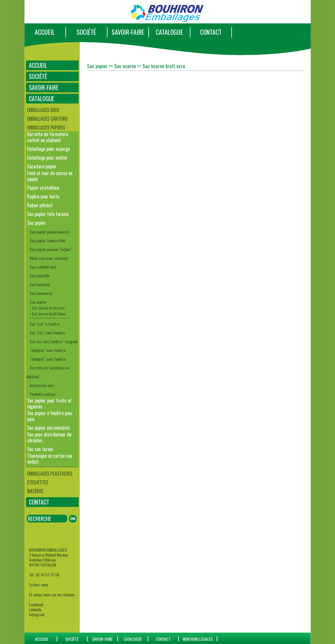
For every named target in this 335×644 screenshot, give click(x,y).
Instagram (37, 614)
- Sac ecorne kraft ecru (47, 308)
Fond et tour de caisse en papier (50, 176)
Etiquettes (38, 482)
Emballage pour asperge (48, 149)
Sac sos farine (40, 449)
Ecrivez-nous (39, 585)
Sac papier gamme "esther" (51, 249)
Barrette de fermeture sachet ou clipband (48, 137)
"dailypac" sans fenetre (48, 359)
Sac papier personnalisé (48, 428)
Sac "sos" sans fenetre (47, 333)
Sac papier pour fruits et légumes (49, 403)
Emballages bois (43, 110)
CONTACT (211, 32)
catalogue (133, 639)
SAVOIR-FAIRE (128, 32)
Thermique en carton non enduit (50, 459)
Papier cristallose (43, 188)
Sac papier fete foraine (48, 214)
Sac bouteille (40, 276)
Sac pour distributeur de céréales (49, 437)
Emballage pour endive (47, 158)
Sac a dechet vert (43, 267)
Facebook (36, 604)
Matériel (35, 491)
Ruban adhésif (40, 205)
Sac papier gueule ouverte (50, 232)
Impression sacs (42, 385)
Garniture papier (42, 166)
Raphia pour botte (43, 196)
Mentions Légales (198, 639)
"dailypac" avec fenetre (48, 350)
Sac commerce (41, 293)
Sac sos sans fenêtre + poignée (54, 341)
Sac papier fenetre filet (48, 240)
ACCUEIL (45, 32)
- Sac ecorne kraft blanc (48, 314)
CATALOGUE (169, 32)
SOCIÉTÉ (86, 32)
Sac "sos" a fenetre (45, 324)
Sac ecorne (38, 302)
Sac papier (37, 223)
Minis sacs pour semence (49, 258)
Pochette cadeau (42, 394)
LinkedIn (35, 609)
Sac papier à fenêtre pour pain (50, 416)
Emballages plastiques (50, 474)
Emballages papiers (46, 127)
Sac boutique (40, 284)
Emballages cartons (47, 119)
